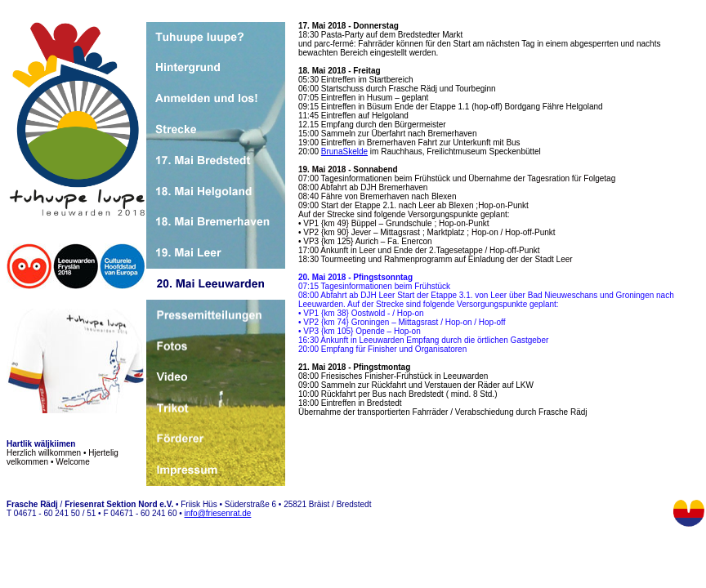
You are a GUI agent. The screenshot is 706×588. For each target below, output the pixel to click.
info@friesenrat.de (218, 513)
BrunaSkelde (344, 151)
